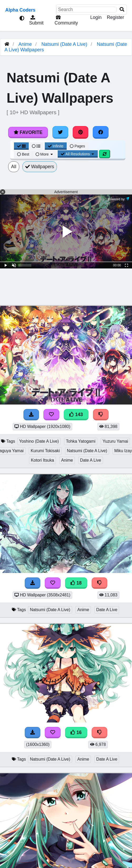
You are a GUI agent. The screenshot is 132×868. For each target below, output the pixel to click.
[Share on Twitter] (60, 132)
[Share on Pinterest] (81, 132)
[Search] (122, 10)
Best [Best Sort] (23, 154)
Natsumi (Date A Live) (64, 44)
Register (115, 17)
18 (76, 583)
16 (76, 732)
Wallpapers (40, 167)
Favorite (28, 132)
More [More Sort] (45, 154)
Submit (36, 20)
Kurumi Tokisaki (45, 451)
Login (96, 17)
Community (66, 20)
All (14, 167)
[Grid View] (21, 146)
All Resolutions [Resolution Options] (78, 154)
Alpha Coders (20, 10)
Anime (25, 44)
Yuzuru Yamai (115, 441)
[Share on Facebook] (101, 132)
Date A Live (91, 460)
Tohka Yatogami (81, 441)
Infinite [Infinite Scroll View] (56, 146)
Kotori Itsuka (42, 460)
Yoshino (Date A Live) (39, 441)
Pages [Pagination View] (77, 146)
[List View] (36, 146)
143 (76, 415)
